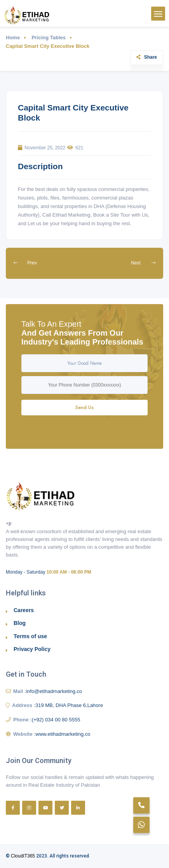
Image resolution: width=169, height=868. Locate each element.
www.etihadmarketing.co (63, 734)
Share (147, 57)
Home (13, 38)
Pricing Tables (49, 38)
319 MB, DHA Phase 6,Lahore (69, 705)
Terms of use (30, 636)
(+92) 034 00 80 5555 (56, 720)
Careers (24, 610)
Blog (20, 623)
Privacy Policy (32, 649)
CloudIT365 (23, 856)
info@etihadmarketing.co (54, 691)
